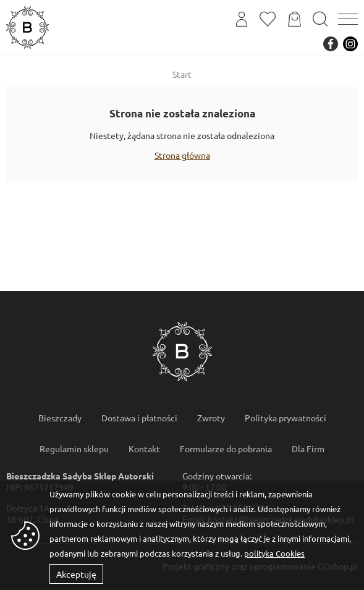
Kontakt (144, 449)
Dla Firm (308, 449)
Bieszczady (60, 418)
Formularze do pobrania (226, 449)
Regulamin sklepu (74, 449)
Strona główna (182, 155)
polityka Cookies (274, 553)
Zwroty (211, 418)
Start (182, 74)
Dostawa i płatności (139, 418)
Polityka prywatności (286, 418)
